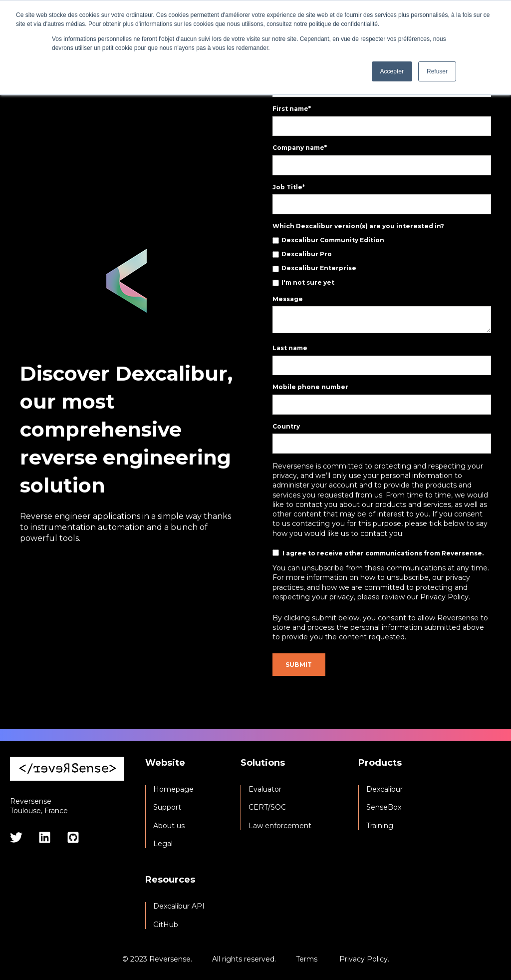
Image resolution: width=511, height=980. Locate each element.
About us (169, 826)
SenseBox (384, 807)
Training (380, 826)
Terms (307, 959)
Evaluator (265, 789)
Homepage (173, 789)
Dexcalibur (384, 789)
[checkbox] (382, 262)
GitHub (166, 925)
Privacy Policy (364, 959)
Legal (163, 844)
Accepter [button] (392, 71)
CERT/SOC (267, 807)
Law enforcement (280, 826)
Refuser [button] (437, 71)
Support (167, 807)
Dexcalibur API (179, 906)
